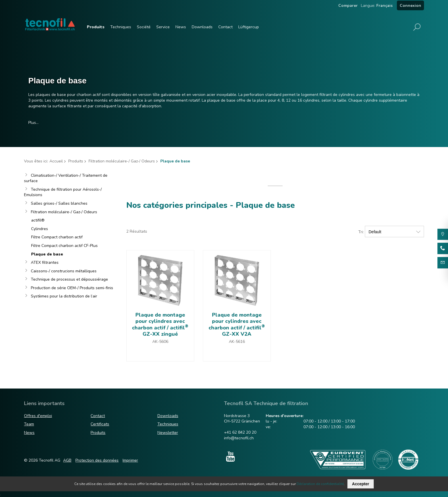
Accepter (361, 484)
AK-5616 (237, 342)
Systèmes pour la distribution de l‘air (64, 296)
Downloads (202, 27)
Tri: (361, 232)
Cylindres (40, 229)
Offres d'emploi (38, 416)
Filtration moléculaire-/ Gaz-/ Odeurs (122, 161)
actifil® (38, 220)
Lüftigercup (249, 27)
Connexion (410, 6)
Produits (96, 27)
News (181, 27)
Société (144, 27)
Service (163, 27)
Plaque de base (47, 254)
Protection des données (97, 460)
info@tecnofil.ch (239, 438)
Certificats (100, 424)
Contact (225, 27)
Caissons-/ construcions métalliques (64, 271)
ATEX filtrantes (45, 262)
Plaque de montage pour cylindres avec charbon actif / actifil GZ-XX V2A (237, 325)
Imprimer (130, 460)
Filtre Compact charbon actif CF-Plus (64, 246)
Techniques (121, 27)
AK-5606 (160, 342)
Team (29, 424)
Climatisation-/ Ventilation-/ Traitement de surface (66, 178)
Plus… (33, 123)
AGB (67, 460)
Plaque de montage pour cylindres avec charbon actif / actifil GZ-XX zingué (160, 325)
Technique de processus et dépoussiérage (69, 279)
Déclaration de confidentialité (320, 484)
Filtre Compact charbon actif (57, 237)
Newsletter (168, 433)
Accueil (56, 161)
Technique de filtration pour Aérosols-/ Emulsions (63, 192)
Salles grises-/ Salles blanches (59, 203)
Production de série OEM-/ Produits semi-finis (72, 288)
